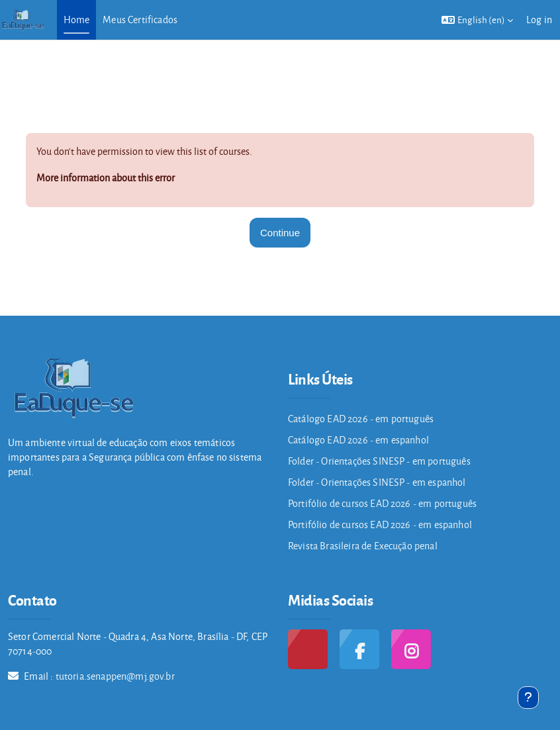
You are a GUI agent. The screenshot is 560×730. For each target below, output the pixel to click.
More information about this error (106, 178)
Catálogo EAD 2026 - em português (361, 419)
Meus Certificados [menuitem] (140, 20)
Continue (280, 233)
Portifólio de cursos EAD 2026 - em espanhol (380, 525)
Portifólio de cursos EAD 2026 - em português (382, 503)
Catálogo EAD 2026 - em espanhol (358, 440)
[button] (477, 20)
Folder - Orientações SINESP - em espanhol (377, 482)
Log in (539, 20)
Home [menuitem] (77, 20)
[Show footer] (528, 698)
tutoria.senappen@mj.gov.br (115, 676)
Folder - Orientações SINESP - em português (379, 461)
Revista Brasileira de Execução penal (363, 546)
